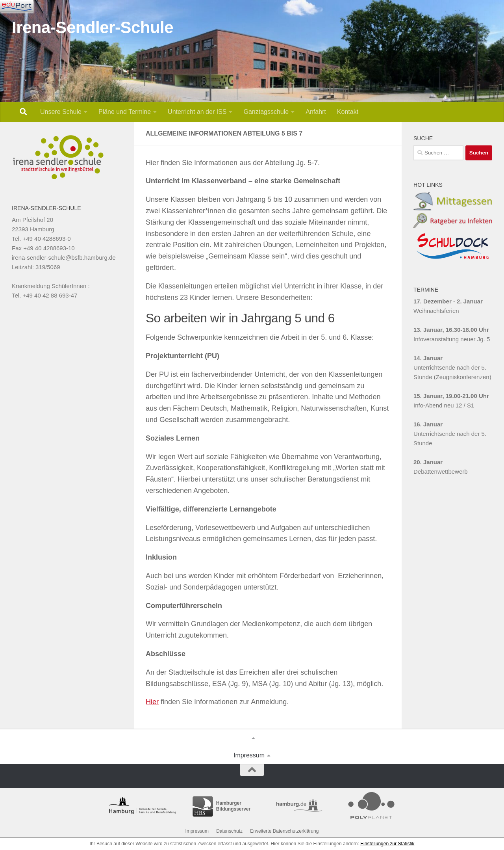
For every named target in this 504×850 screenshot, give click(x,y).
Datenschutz (229, 831)
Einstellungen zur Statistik (387, 844)
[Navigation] (17, 6)
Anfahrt (316, 112)
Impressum (249, 755)
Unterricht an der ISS (197, 112)
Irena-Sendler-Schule (93, 27)
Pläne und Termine (125, 112)
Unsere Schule (61, 112)
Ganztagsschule (266, 112)
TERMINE (426, 290)
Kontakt (348, 112)
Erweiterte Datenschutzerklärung (284, 831)
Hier (152, 702)
